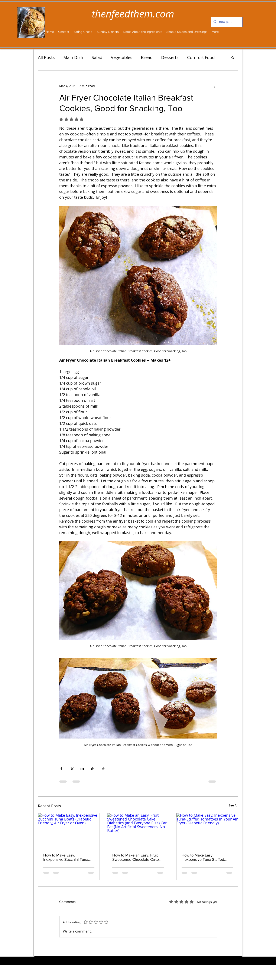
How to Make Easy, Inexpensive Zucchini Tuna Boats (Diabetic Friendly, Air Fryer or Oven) (66, 857)
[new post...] (226, 22)
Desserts (170, 57)
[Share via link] (93, 768)
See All (233, 805)
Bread (147, 57)
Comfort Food (201, 57)
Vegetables (122, 57)
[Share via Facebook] (61, 768)
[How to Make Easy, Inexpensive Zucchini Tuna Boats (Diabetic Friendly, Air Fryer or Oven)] (69, 831)
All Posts (46, 57)
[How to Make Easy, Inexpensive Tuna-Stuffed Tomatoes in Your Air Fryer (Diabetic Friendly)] (207, 831)
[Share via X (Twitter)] (72, 768)
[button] (233, 57)
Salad (97, 57)
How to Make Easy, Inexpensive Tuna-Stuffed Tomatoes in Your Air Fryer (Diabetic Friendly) (204, 857)
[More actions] (214, 86)
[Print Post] (103, 768)
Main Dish (73, 57)
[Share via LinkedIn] (82, 768)
